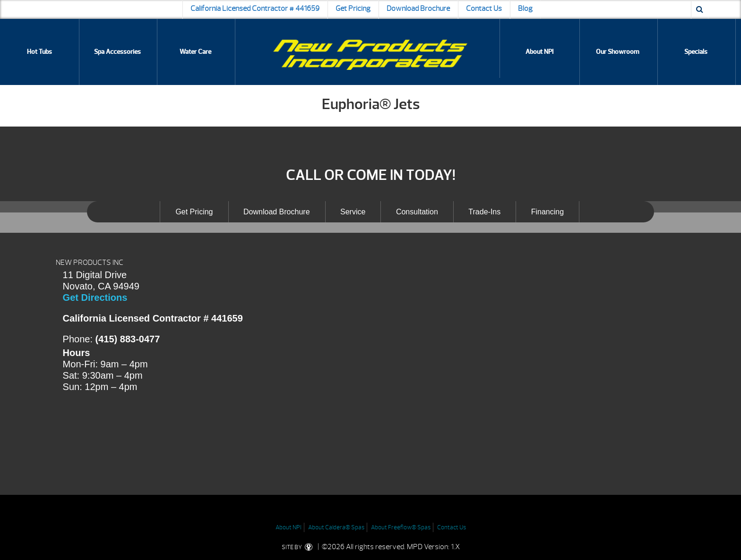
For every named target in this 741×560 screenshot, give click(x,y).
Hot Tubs (39, 52)
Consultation (417, 212)
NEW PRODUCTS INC (90, 263)
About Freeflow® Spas (401, 527)
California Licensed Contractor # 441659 (255, 8)
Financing (547, 212)
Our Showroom (618, 52)
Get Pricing (353, 8)
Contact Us (484, 8)
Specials (696, 52)
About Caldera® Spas (336, 527)
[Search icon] (700, 9)
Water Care (195, 52)
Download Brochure (418, 8)
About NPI (539, 52)
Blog (525, 8)
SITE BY (299, 547)
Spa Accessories (117, 52)
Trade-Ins (484, 212)
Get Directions (95, 297)
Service (353, 212)
